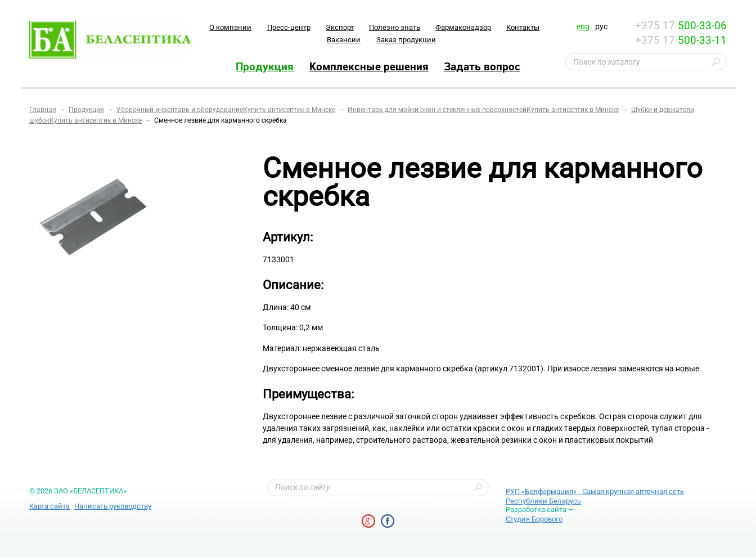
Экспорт (340, 27)
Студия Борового (534, 519)
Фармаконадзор (463, 27)
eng (583, 26)
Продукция (265, 66)
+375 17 (681, 26)
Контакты (523, 27)
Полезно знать (395, 27)
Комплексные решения (369, 66)
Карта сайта (49, 506)
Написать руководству (113, 506)
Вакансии (344, 40)
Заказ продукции (406, 40)
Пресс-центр (289, 27)
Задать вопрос (482, 66)
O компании (230, 27)
